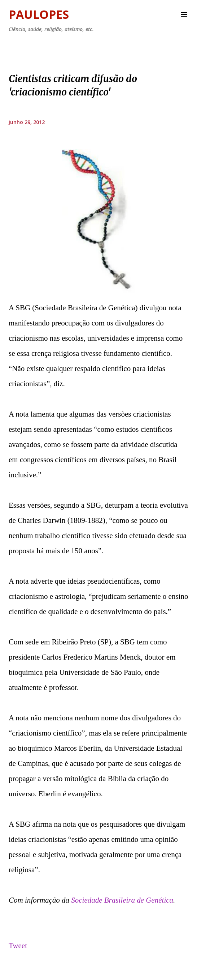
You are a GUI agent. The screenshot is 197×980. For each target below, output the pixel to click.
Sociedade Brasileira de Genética (122, 900)
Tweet (18, 946)
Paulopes (39, 14)
